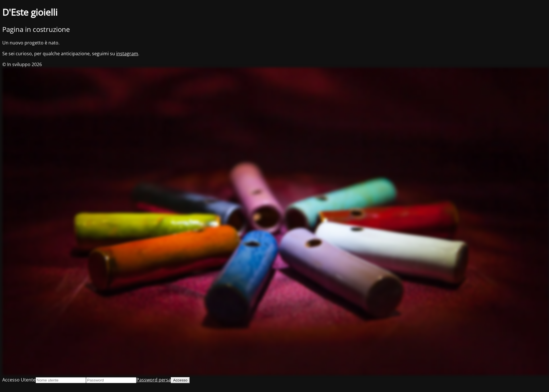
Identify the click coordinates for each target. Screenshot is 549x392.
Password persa (154, 380)
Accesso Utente (19, 380)
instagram (127, 54)
